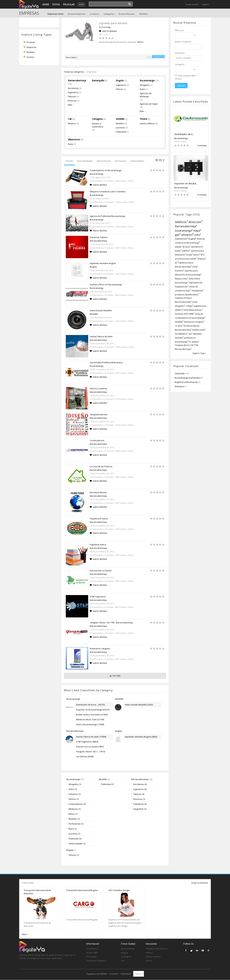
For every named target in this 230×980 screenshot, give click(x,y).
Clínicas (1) (73, 855)
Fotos (56, 4)
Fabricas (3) (138, 794)
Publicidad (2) (74, 839)
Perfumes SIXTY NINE (185, 314)
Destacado (120, 161)
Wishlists (143, 14)
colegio (190, 306)
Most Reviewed (85, 161)
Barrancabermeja (186, 226)
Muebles (120, 123)
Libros (149, 961)
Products (31, 42)
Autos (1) (72, 789)
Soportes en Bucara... (186, 183)
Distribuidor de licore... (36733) (90, 705)
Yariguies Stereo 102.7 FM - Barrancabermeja (111, 623)
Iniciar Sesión (192, 4)
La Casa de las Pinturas (101, 466)
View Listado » (72, 57)
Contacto (114, 974)
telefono (181, 222)
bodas (190, 255)
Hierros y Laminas (98, 388)
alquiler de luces (183, 247)
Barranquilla (98, 80)
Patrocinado (137, 161)
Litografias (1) (139, 809)
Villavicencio (74, 139)
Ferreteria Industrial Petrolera (113, 23)
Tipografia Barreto (99, 414)
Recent (69, 161)
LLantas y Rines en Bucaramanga (106, 284)
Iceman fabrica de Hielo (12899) (91, 737)
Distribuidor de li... (184, 134)
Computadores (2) (76, 804)
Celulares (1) (74, 794)
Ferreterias (73, 88)
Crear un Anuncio (200, 883)
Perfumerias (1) (75, 824)
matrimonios (181, 239)
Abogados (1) (74, 784)
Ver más (117, 676)
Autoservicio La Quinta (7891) (90, 747)
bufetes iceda (199, 330)
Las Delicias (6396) (85, 756)
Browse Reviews (127, 14)
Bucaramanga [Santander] (188, 378)
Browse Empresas (77, 14)
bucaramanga (184, 231)
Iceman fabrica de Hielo (101, 336)
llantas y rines (182, 279)
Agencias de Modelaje (146, 95)
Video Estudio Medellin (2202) (139, 705)
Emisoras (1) (138, 799)
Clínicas (119, 89)
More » (127, 42)
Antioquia (179, 386)
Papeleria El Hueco (99, 519)
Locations (95, 14)
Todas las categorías (74, 72)
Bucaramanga (181, 138)
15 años (179, 326)
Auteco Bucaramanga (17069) (90, 724)
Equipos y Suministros (98, 125)
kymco (197, 255)
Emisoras (72, 101)
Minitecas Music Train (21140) (90, 719)
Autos (143, 89)
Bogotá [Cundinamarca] (186, 382)
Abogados (145, 85)
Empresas (31, 47)
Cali (70, 119)
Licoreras (120, 128)
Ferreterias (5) (139, 784)
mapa (197, 231)
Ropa (70, 144)
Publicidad (121, 132)
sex (190, 334)
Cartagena (97, 119)
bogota (192, 239)
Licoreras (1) (73, 834)
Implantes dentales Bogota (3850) (141, 737)
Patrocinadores (153, 957)
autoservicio (197, 247)
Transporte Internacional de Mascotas (37, 892)
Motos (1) (72, 814)
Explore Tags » (199, 353)
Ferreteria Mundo (98, 492)
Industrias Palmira (99, 237)
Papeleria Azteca (98, 545)
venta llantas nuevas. (193, 310)
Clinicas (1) (73, 799)
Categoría (180, 64)
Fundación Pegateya (96, 961)
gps (178, 235)
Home (46, 4)
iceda (195, 267)
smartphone (198, 291)
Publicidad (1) (106, 784)
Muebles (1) (73, 819)
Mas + (25, 934)
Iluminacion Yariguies (194, 322)
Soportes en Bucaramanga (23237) (93, 710)
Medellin (120, 119)
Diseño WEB (92, 953)
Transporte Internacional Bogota (82, 890)
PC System (194, 342)
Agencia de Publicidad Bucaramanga (107, 216)
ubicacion (187, 235)
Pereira (143, 119)
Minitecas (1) (74, 809)
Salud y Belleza (147, 123)
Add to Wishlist (100, 185)
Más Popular (104, 161)
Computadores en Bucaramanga (106, 170)
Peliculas (69, 4)
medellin (179, 322)
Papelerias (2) (139, 804)
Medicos (72, 123)
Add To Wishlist (105, 31)
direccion (195, 222)
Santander (180, 373)
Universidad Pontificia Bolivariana (106, 362)
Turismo (30, 57)
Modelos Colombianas (157, 949)
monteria (180, 271)
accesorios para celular (186, 259)
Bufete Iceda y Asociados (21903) (92, 715)
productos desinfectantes (187, 295)
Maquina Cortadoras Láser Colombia (108, 192)
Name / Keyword (183, 42)
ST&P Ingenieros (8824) (87, 742)
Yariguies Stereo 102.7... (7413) (90, 752)
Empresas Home (55, 14)
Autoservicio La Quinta (101, 571)
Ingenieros (73, 92)
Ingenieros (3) (139, 789)
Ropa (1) (71, 829)
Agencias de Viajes (149, 104)
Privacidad (91, 957)
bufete (178, 251)
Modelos (31, 52)
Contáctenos (92, 949)
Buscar (181, 86)
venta (198, 235)
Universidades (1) (76, 844)
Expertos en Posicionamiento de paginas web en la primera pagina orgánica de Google (125, 923)
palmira (186, 251)
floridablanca (181, 334)
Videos (149, 953)
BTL (203, 255)
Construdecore (97, 440)
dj (176, 263)
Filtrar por (180, 30)
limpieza (202, 259)
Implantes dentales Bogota (103, 263)
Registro (205, 4)
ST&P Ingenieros (98, 597)
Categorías (109, 14)
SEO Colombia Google (119, 890)
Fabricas (72, 96)
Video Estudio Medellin (101, 310)
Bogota (120, 80)
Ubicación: (180, 53)
